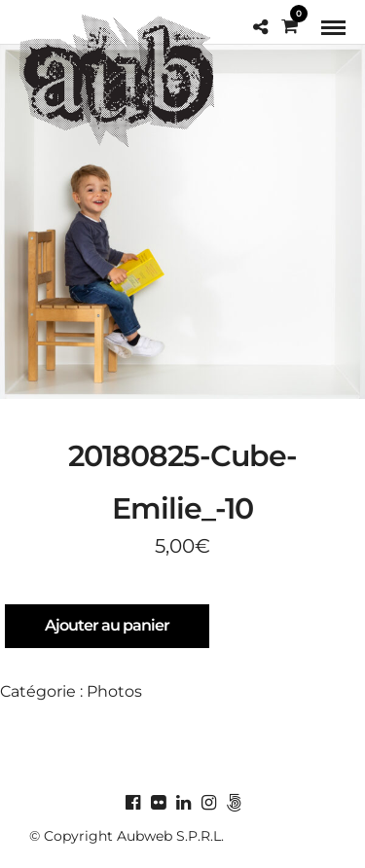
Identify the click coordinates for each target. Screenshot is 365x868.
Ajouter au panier (107, 625)
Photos (114, 691)
